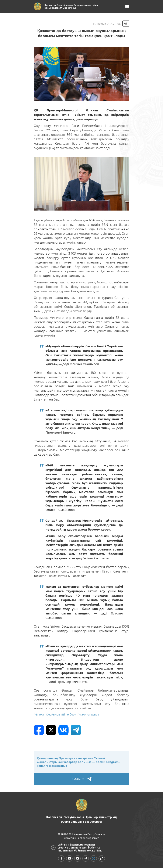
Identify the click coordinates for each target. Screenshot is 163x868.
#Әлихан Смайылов (47, 715)
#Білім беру (68, 715)
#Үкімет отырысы (88, 715)
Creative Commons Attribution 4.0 (79, 848)
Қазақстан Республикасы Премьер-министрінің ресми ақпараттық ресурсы (81, 811)
